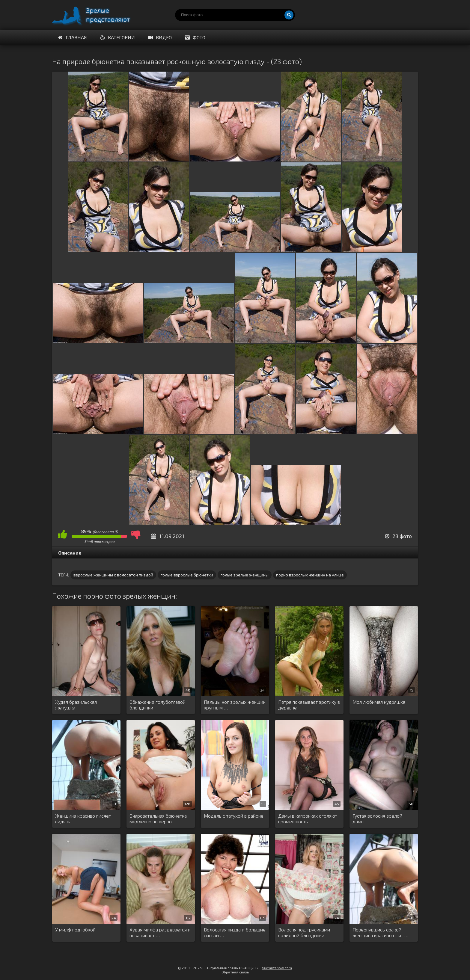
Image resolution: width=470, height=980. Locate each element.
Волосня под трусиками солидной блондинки (304, 932)
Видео (160, 37)
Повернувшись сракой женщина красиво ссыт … (380, 932)
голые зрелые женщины (245, 575)
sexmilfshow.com (277, 968)
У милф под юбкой (75, 930)
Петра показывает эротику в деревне (309, 705)
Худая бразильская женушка (76, 705)
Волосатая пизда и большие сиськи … (235, 932)
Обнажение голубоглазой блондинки (158, 705)
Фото (195, 37)
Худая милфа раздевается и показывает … (160, 932)
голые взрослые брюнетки (187, 575)
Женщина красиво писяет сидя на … (83, 819)
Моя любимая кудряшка (379, 702)
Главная (73, 37)
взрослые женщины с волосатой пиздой (113, 575)
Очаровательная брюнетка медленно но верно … (158, 819)
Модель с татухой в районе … (234, 819)
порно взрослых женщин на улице (310, 575)
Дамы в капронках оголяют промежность (308, 819)
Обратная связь (235, 972)
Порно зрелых (97, 15)
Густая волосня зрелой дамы (377, 819)
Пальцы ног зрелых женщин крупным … (235, 705)
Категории (117, 37)
